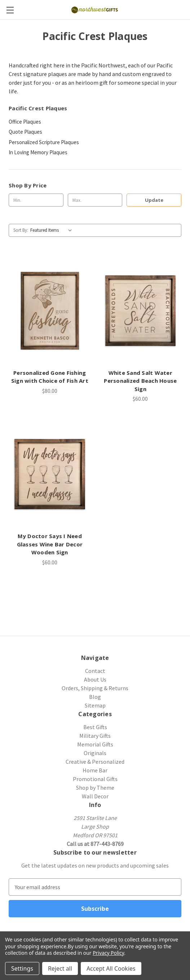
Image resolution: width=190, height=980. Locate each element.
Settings (22, 968)
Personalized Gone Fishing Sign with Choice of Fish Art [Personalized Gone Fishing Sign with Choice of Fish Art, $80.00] (50, 377)
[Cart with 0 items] (186, 9)
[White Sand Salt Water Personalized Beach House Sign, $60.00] (141, 311)
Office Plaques (25, 122)
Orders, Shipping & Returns (95, 688)
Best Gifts (95, 727)
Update (154, 200)
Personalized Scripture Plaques (44, 142)
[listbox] (53, 230)
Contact (95, 671)
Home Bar (95, 770)
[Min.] (36, 200)
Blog (95, 697)
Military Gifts (95, 736)
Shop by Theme (95, 788)
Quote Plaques (25, 132)
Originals (95, 753)
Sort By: (21, 230)
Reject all (60, 968)
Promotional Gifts (95, 779)
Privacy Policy (108, 953)
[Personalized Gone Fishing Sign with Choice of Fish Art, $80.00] (50, 311)
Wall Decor (95, 796)
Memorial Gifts (95, 744)
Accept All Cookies (111, 968)
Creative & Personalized (95, 762)
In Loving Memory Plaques (38, 152)
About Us (95, 679)
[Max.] (95, 200)
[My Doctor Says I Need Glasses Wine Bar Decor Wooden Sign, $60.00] (50, 474)
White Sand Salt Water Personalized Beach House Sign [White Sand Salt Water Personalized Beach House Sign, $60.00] (140, 381)
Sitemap (95, 705)
